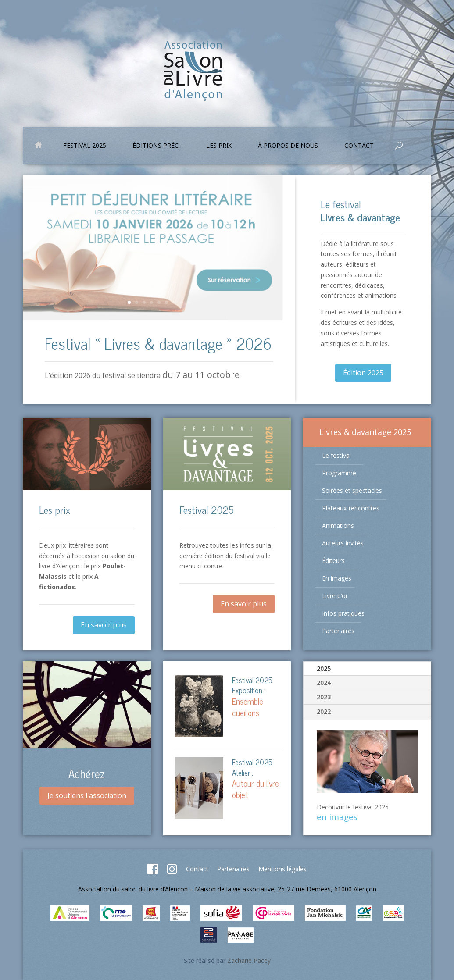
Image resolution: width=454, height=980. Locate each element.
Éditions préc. (156, 146)
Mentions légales (282, 869)
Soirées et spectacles (352, 490)
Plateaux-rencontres (351, 508)
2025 (324, 668)
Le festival (336, 455)
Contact (359, 146)
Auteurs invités (343, 543)
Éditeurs (333, 561)
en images (337, 817)
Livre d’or (335, 596)
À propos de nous (288, 146)
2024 (324, 682)
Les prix (219, 146)
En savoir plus (104, 625)
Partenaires (338, 631)
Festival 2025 (85, 146)
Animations (338, 526)
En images (337, 578)
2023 (324, 697)
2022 (324, 711)
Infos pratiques (343, 613)
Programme (339, 473)
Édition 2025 (363, 373)
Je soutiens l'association (87, 795)
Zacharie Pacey (249, 960)
